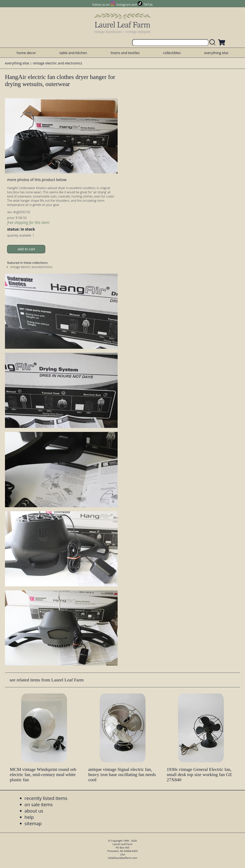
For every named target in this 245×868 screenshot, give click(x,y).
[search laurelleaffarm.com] (213, 43)
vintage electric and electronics (57, 63)
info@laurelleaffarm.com (123, 858)
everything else (216, 53)
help (29, 817)
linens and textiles (125, 53)
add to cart (26, 249)
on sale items (39, 804)
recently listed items (46, 798)
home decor (26, 53)
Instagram (123, 5)
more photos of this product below (37, 180)
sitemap (33, 823)
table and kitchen (73, 53)
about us (34, 811)
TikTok (148, 5)
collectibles (172, 53)
